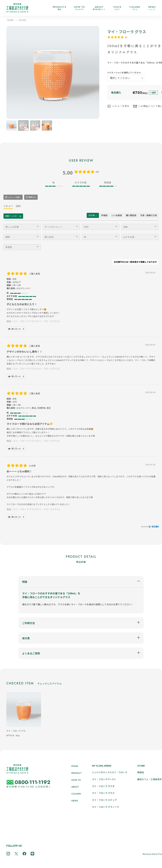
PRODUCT (77, 773)
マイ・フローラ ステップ (104, 800)
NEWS (75, 801)
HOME (10, 20)
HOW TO (76, 780)
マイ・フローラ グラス (103, 793)
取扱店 (141, 772)
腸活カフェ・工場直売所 (150, 779)
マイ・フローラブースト (104, 779)
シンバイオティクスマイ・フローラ (110, 772)
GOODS (22, 20)
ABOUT (75, 787)
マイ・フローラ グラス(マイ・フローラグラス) (36, 321)
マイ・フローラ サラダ (103, 786)
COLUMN (76, 794)
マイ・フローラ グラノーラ (105, 807)
